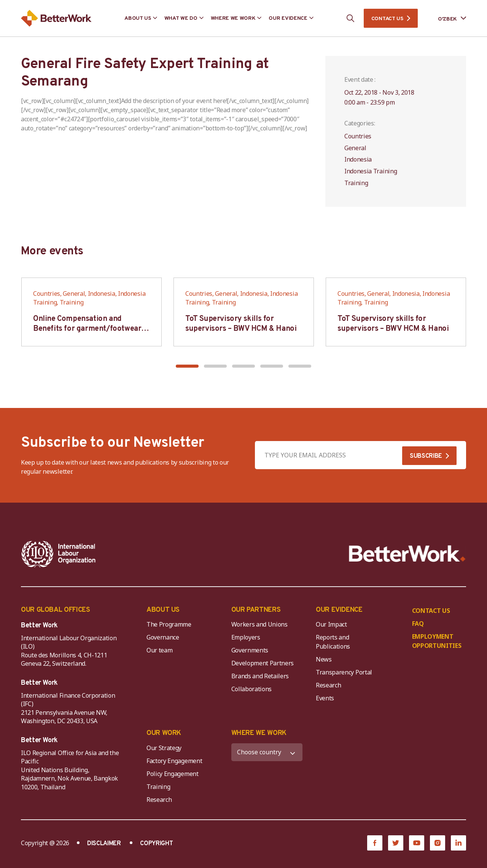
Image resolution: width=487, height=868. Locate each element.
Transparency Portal (344, 672)
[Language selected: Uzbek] (447, 18)
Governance (163, 637)
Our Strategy (164, 748)
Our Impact (331, 624)
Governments (250, 650)
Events (325, 698)
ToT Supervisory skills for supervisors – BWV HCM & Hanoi (241, 324)
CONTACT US (387, 19)
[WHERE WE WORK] (267, 752)
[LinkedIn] (458, 843)
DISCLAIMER (104, 844)
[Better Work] (407, 554)
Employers (246, 637)
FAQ (418, 624)
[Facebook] (375, 843)
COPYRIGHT (156, 844)
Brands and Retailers (260, 676)
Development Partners (263, 663)
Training (158, 787)
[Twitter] (396, 843)
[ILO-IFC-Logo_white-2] (59, 554)
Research (328, 685)
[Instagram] (438, 843)
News (324, 659)
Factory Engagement (174, 761)
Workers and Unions (259, 624)
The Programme (169, 624)
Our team (159, 650)
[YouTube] (417, 843)
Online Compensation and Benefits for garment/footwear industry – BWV (87, 329)
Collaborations (252, 689)
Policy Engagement (174, 774)
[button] (187, 366)
